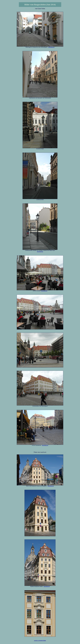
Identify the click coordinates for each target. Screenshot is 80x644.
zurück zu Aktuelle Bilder (40, 641)
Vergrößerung (51, 47)
